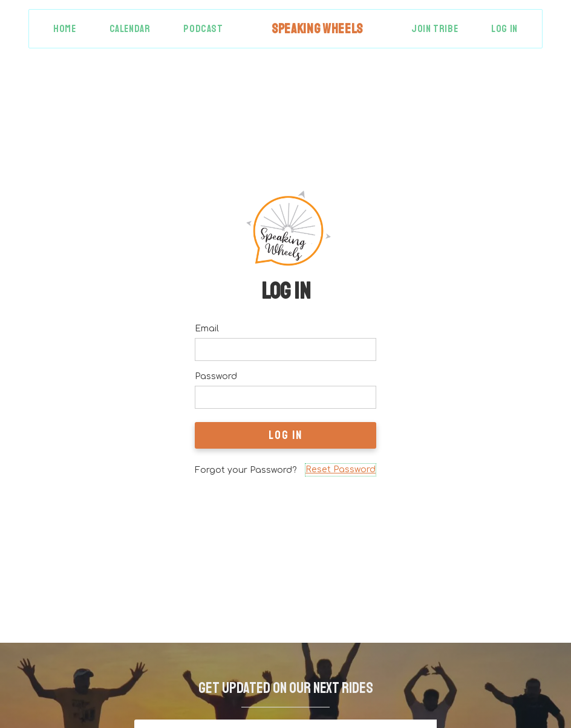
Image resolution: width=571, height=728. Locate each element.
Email (207, 329)
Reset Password (341, 470)
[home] (317, 29)
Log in (504, 29)
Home (64, 29)
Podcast (203, 29)
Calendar (130, 29)
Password (216, 376)
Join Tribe (435, 29)
